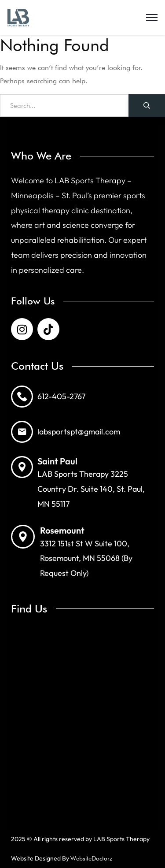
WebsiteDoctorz (91, 858)
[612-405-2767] (22, 397)
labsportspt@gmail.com (79, 432)
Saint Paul (57, 461)
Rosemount (62, 530)
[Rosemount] (23, 537)
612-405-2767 (61, 396)
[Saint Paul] (22, 467)
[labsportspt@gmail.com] (22, 432)
